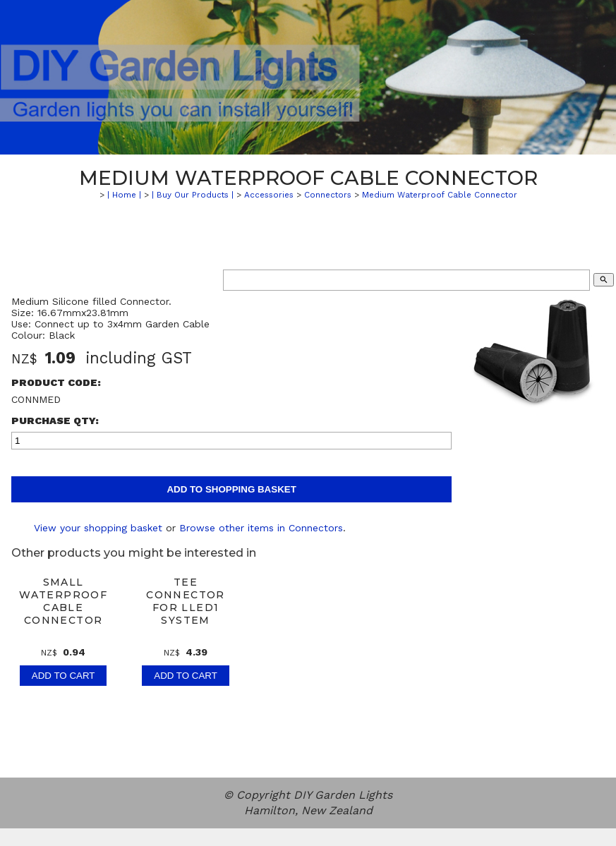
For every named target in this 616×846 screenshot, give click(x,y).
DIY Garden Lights (343, 795)
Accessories (269, 195)
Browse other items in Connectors (261, 528)
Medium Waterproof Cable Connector (440, 195)
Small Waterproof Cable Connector (63, 601)
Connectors (328, 195)
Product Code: (56, 382)
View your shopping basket (98, 528)
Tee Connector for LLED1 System (186, 601)
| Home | (124, 195)
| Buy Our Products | (193, 195)
